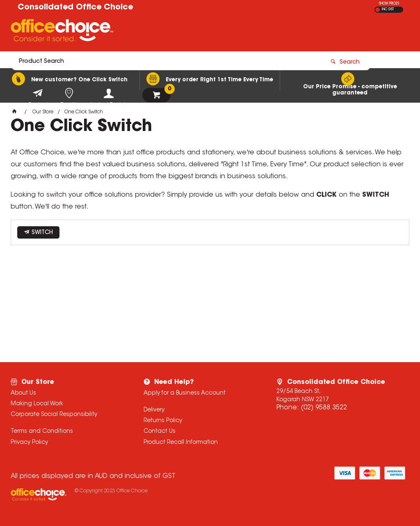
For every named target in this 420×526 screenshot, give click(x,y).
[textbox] (162, 32)
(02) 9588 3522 (324, 408)
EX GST (378, 10)
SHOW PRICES (389, 4)
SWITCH (42, 233)
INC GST (388, 9)
